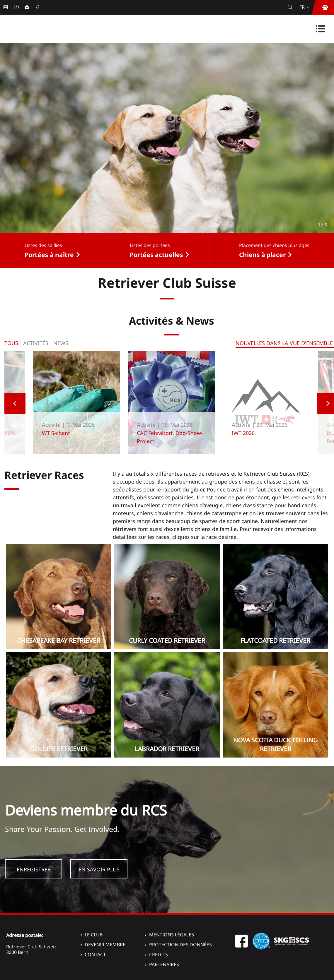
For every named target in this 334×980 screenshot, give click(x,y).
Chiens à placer (262, 255)
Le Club (94, 935)
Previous (15, 403)
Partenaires (164, 964)
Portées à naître (49, 255)
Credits (159, 955)
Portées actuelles (156, 255)
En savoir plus (99, 869)
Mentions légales (172, 935)
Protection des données (180, 945)
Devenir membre (105, 945)
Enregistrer (34, 869)
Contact (95, 955)
